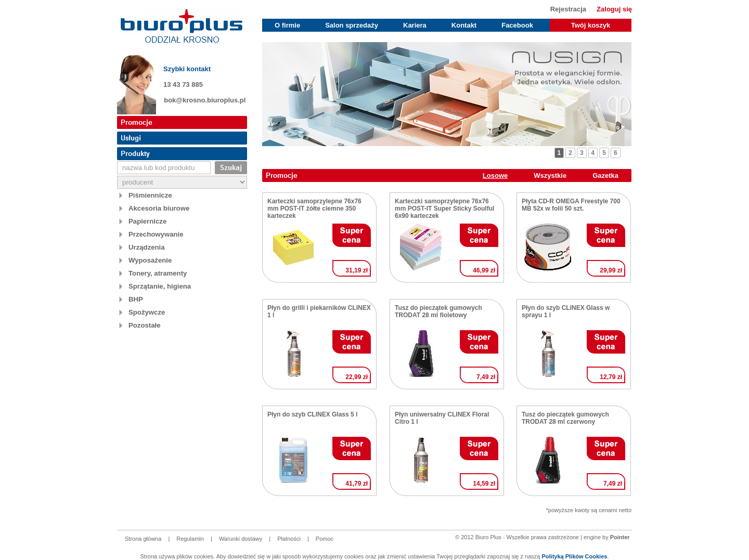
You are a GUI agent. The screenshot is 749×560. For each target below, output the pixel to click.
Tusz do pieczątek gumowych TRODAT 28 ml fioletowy (438, 311)
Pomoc (325, 539)
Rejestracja (568, 9)
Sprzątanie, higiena (160, 286)
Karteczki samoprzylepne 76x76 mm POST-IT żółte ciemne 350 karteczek (314, 209)
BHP (136, 299)
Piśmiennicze (150, 195)
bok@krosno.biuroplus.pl (205, 100)
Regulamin (190, 539)
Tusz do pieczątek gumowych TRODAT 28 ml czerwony (565, 418)
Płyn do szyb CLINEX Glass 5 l (312, 414)
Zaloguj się (614, 9)
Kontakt (464, 25)
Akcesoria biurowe (159, 208)
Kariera (415, 25)
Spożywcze (147, 312)
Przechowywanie (156, 234)
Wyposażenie (150, 260)
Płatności (289, 539)
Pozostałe (145, 325)
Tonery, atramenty (158, 273)
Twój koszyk (591, 25)
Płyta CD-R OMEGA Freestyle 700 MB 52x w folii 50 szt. (571, 205)
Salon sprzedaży (352, 25)
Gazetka (605, 175)
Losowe (495, 175)
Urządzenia (147, 247)
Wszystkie (550, 175)
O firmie (287, 25)
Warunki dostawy (241, 539)
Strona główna (143, 539)
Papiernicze (147, 221)
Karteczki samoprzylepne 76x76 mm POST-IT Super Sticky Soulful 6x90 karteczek (444, 209)
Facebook (517, 25)
